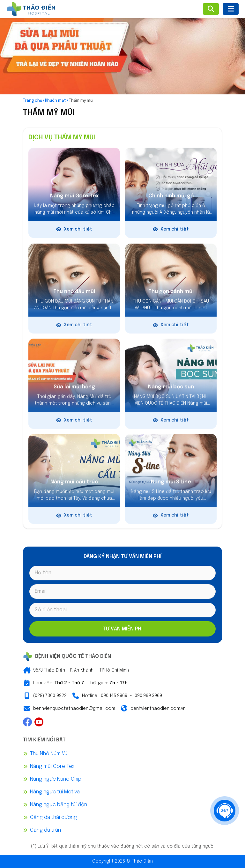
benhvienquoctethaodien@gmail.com (74, 709)
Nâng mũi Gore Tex (52, 766)
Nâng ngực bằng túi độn (59, 805)
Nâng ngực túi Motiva (55, 792)
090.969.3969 (148, 696)
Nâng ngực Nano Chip (56, 779)
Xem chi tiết (74, 229)
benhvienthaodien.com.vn (158, 709)
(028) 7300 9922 (50, 696)
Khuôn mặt (56, 101)
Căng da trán (45, 830)
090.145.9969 (114, 696)
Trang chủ (33, 101)
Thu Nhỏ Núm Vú (49, 754)
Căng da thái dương (53, 817)
